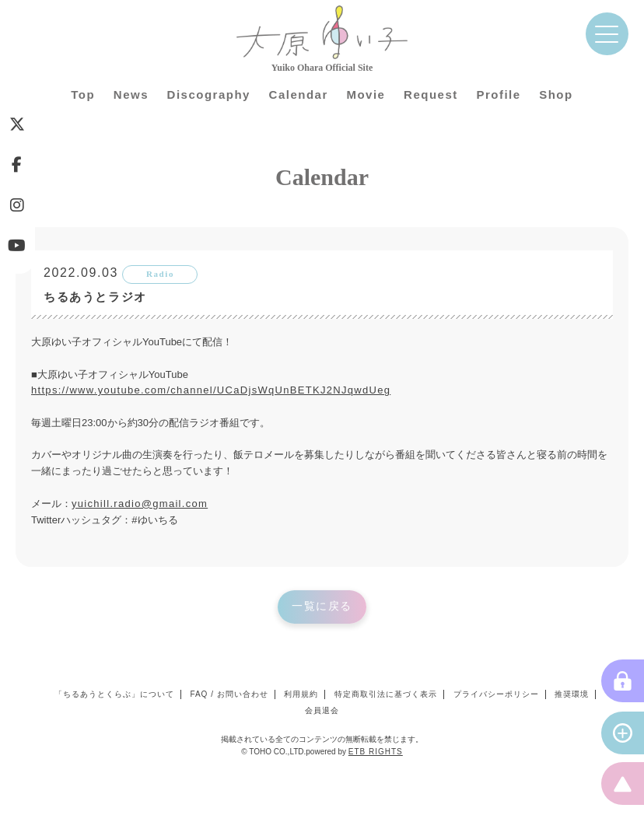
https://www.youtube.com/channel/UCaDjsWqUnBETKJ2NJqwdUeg (211, 390)
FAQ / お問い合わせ (229, 694)
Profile (498, 94)
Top (83, 94)
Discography (209, 94)
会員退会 (322, 710)
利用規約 (301, 694)
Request (431, 94)
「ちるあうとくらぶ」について (114, 694)
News (131, 94)
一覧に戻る (322, 606)
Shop (556, 94)
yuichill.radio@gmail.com (140, 504)
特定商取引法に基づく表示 (386, 694)
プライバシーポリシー (496, 694)
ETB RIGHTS (376, 752)
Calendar (299, 94)
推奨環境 (572, 694)
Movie (366, 94)
